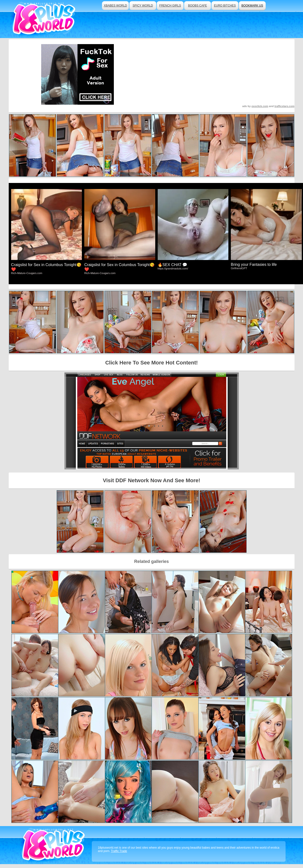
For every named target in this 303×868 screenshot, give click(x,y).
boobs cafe (197, 6)
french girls (170, 6)
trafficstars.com (284, 106)
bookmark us (252, 6)
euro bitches (225, 6)
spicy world (143, 6)
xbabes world (115, 6)
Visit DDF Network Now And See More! (151, 480)
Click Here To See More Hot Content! (151, 363)
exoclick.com (260, 106)
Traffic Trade (119, 851)
